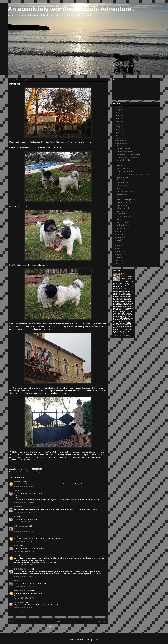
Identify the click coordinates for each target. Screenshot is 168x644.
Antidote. (120, 188)
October (120, 232)
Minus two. (120, 163)
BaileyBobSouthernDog (22, 569)
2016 (117, 135)
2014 (117, 261)
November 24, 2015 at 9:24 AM (24, 532)
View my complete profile (121, 335)
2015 (117, 138)
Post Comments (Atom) (62, 627)
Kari (15, 555)
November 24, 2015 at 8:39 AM (24, 503)
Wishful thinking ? (123, 205)
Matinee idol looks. (123, 225)
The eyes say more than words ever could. (131, 154)
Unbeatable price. (123, 183)
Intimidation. (121, 166)
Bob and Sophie (20, 472)
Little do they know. (123, 177)
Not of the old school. (124, 149)
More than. (120, 211)
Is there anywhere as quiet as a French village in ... (133, 174)
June (119, 243)
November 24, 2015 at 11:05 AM (24, 541)
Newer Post (14, 621)
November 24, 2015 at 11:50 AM (24, 551)
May (119, 246)
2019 (117, 127)
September (121, 234)
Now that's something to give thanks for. (130, 157)
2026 (117, 107)
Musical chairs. (122, 194)
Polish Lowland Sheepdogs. (35, 472)
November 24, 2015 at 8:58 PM (24, 608)
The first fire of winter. (124, 169)
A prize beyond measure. (125, 191)
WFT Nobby (18, 491)
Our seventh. (121, 197)
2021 (117, 121)
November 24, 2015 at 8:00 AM (24, 487)
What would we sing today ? (126, 200)
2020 (117, 124)
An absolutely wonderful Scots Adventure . (71, 9)
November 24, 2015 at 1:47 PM (24, 565)
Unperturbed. (121, 228)
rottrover (17, 581)
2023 (117, 116)
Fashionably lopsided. (124, 203)
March (120, 251)
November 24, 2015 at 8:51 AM (24, 512)
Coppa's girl (18, 481)
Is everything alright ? (124, 160)
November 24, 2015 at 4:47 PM (24, 586)
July (119, 240)
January (120, 257)
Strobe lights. (121, 146)
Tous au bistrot (122, 180)
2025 (117, 110)
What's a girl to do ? (123, 222)
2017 (117, 132)
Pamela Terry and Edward (23, 590)
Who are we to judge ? (124, 208)
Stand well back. (122, 214)
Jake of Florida (19, 602)
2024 (117, 113)
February (120, 254)
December (121, 141)
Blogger (95, 640)
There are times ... (123, 186)
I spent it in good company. (126, 171)
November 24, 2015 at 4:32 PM (24, 577)
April (119, 249)
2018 (117, 130)
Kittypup (17, 536)
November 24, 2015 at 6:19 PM (24, 598)
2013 (117, 263)
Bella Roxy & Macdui (21, 526)
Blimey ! (120, 220)
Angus (16, 507)
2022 (117, 118)
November (121, 143)
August (120, 237)
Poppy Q (17, 545)
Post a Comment (17, 612)
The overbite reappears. (125, 152)
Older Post (103, 621)
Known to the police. (124, 217)
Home (58, 621)
